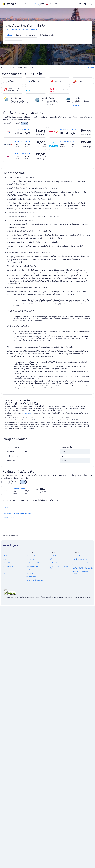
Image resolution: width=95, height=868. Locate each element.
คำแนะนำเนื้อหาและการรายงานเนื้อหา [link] (59, 567)
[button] (47, 400)
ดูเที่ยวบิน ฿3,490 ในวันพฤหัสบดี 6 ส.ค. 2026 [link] (21, 30)
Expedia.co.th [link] (5, 68)
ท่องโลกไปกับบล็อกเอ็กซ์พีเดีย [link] (35, 580)
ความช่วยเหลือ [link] (77, 556)
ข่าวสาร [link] (6, 570)
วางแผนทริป (90, 68)
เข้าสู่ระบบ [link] (76, 105)
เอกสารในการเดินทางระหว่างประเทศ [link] (81, 572)
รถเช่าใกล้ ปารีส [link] (9, 517)
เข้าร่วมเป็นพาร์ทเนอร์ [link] (10, 566)
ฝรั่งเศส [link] (20, 68)
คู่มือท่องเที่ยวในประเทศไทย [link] (34, 556)
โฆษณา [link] (6, 573)
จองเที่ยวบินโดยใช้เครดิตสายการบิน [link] (83, 568)
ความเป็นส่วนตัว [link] (54, 556)
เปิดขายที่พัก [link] (7, 563)
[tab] (10, 35)
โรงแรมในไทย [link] (31, 559)
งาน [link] (5, 559)
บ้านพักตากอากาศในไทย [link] (34, 563)
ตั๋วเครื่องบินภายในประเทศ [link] (34, 570)
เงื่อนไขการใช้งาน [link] (55, 563)
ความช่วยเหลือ (70, 4)
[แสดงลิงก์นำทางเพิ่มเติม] (35, 68)
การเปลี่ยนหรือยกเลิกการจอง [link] (80, 559)
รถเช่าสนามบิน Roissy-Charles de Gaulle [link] (17, 513)
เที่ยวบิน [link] (14, 68)
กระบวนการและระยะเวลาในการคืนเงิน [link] (82, 564)
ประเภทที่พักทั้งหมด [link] (32, 577)
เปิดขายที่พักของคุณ (56, 4)
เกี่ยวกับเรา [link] (7, 556)
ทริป (79, 4)
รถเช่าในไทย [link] (30, 573)
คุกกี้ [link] (51, 559)
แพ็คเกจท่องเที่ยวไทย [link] (32, 566)
